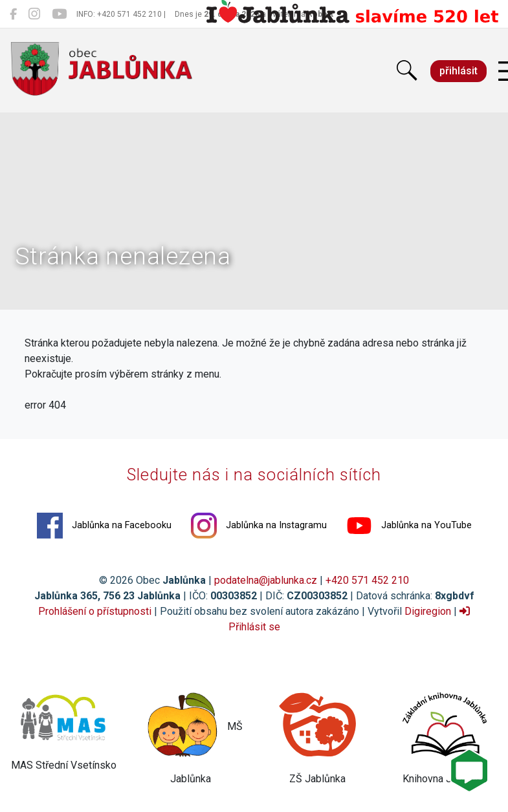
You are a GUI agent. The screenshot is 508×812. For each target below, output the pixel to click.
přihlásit (458, 71)
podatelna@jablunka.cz (266, 580)
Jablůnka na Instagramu (259, 526)
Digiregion (428, 611)
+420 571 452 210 (367, 580)
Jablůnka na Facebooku (104, 526)
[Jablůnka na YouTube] (59, 14)
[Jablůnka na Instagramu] (34, 14)
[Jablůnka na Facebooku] (13, 14)
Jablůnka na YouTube (409, 526)
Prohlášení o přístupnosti (95, 611)
